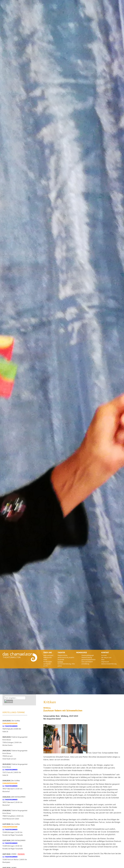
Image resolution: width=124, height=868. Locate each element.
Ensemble (61, 659)
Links (103, 659)
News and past (48, 655)
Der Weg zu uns (106, 657)
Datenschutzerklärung (109, 664)
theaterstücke (62, 655)
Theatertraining (87, 657)
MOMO (14, 854)
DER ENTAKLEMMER (19, 797)
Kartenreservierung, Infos (66, 664)
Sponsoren (47, 664)
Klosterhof (6, 791)
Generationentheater (89, 659)
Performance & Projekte (66, 657)
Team (45, 659)
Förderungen (48, 662)
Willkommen (48, 657)
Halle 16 (5, 732)
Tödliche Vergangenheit (20, 737)
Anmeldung (85, 664)
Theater (61, 652)
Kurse (84, 652)
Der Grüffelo (16, 721)
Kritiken (60, 662)
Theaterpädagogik (88, 655)
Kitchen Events (8, 745)
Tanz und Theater (87, 662)
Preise (60, 666)
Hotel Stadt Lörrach (9, 759)
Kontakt (105, 652)
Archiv (46, 666)
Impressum (105, 662)
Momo (79, 652)
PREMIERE (21, 854)
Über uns (48, 652)
